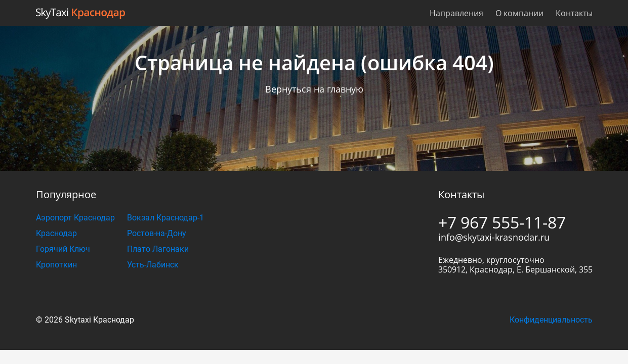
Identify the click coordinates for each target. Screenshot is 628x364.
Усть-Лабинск (153, 265)
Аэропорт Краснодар (75, 218)
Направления (456, 13)
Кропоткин (56, 265)
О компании (519, 13)
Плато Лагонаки (158, 249)
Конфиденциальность (551, 320)
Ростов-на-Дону (157, 233)
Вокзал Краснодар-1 (165, 218)
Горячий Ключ (63, 249)
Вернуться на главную (314, 89)
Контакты (574, 13)
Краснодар (56, 233)
